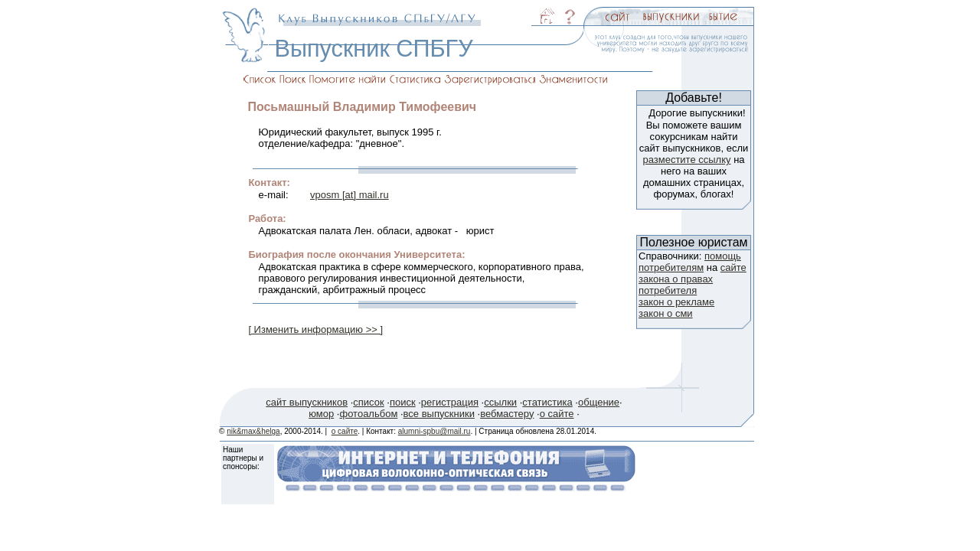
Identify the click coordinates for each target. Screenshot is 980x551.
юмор (321, 414)
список (368, 402)
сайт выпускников (307, 402)
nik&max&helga (253, 431)
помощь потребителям (690, 262)
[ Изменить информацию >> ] (315, 329)
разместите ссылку (686, 160)
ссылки (500, 402)
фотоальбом (368, 414)
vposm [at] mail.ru (350, 195)
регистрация (450, 402)
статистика (547, 402)
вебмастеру (507, 414)
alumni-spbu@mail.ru (434, 431)
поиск (403, 402)
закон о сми (666, 313)
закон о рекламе (676, 302)
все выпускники (439, 414)
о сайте (557, 414)
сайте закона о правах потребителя (693, 279)
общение (599, 402)
